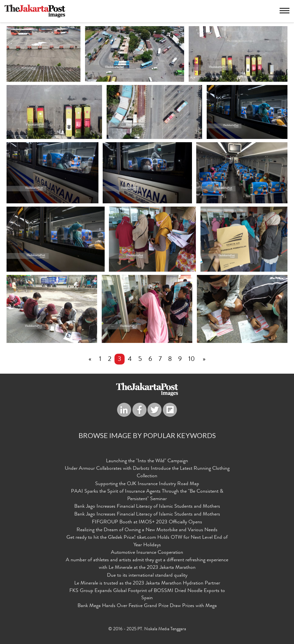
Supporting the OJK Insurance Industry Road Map (147, 484)
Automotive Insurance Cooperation (147, 553)
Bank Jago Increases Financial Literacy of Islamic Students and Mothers (147, 507)
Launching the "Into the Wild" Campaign (147, 462)
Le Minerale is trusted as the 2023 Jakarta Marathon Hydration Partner (147, 584)
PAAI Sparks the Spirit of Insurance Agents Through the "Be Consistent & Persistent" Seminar (147, 495)
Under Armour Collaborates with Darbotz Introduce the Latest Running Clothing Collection (147, 473)
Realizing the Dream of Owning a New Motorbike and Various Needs (147, 530)
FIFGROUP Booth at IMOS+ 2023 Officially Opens (147, 522)
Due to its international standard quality (147, 576)
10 (192, 360)
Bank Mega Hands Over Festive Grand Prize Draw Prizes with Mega (147, 606)
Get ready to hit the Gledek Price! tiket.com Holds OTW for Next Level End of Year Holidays (147, 542)
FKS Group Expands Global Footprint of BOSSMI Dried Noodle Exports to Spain (147, 595)
